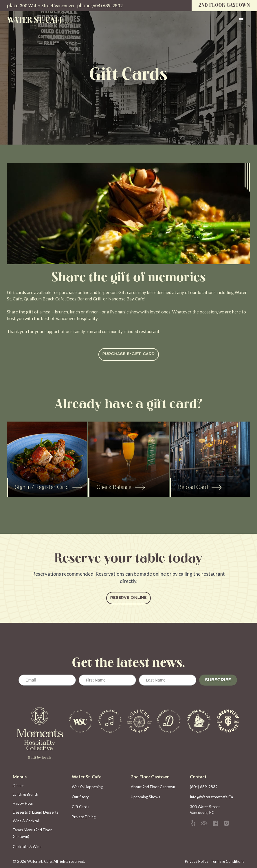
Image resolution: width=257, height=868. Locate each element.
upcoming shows (145, 797)
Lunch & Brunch (25, 794)
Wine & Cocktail (26, 821)
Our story (80, 797)
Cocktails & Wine (27, 847)
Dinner (18, 786)
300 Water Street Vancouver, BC (205, 810)
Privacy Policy (197, 861)
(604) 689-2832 (204, 787)
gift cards (80, 807)
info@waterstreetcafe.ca (211, 797)
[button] (241, 20)
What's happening (87, 787)
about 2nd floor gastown (153, 787)
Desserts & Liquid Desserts (35, 812)
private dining (84, 817)
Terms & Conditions (227, 861)
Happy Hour (23, 803)
